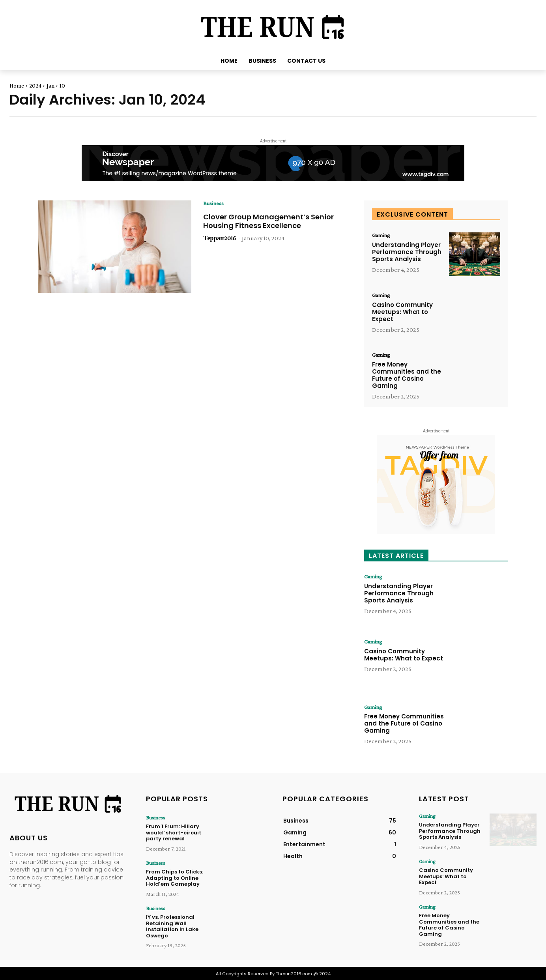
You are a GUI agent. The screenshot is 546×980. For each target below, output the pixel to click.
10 (62, 86)
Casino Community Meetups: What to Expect (402, 312)
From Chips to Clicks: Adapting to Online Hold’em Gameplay (175, 877)
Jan (50, 86)
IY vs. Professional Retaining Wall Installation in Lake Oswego (172, 926)
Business (214, 204)
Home (17, 86)
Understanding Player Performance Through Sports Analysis (407, 252)
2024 (35, 86)
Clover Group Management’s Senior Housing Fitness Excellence (268, 222)
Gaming (382, 236)
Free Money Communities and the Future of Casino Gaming (407, 375)
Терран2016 (219, 238)
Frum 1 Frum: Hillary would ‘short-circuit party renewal (174, 832)
